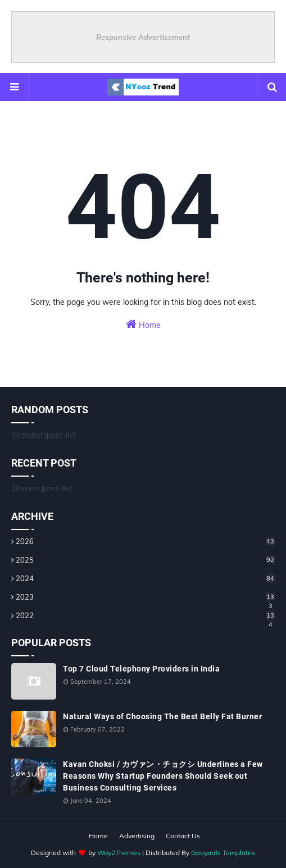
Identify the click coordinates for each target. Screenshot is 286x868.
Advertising (137, 836)
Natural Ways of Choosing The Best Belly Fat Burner (162, 716)
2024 (145, 578)
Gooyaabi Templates (223, 853)
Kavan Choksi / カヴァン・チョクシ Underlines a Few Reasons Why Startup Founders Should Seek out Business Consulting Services (163, 776)
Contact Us (183, 836)
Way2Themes (119, 853)
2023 (145, 597)
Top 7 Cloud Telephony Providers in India (141, 669)
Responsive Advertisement (143, 37)
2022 (145, 615)
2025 (145, 560)
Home (143, 324)
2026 (145, 541)
